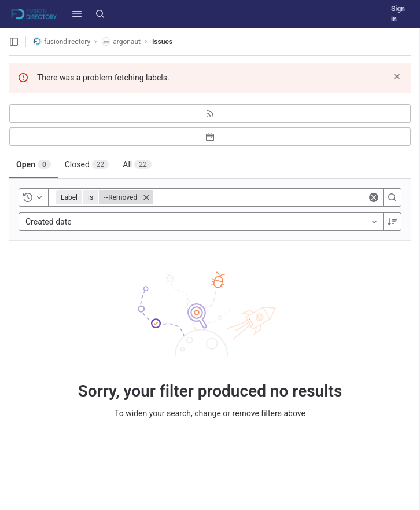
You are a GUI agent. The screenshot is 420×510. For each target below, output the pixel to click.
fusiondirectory (62, 41)
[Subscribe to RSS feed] (210, 113)
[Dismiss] (397, 76)
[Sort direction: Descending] (392, 222)
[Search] (100, 14)
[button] (77, 14)
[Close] (146, 197)
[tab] (34, 164)
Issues (162, 42)
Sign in (398, 14)
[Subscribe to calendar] (210, 137)
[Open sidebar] (14, 42)
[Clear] (374, 197)
